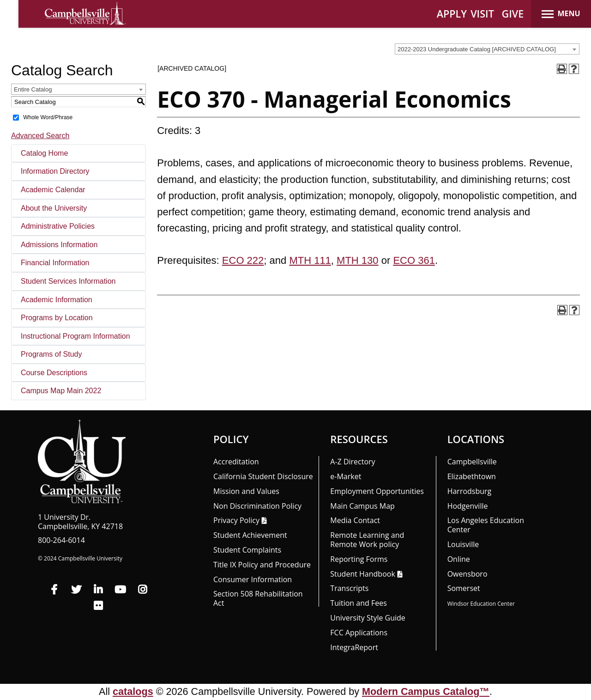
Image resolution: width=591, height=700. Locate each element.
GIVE (513, 14)
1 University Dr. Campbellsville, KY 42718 (80, 522)
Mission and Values (246, 491)
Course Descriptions (54, 373)
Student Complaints (247, 550)
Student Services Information (68, 281)
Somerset (464, 588)
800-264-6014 (61, 540)
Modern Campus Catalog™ (426, 691)
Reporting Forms (359, 559)
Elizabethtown (472, 476)
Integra (354, 647)
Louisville (463, 544)
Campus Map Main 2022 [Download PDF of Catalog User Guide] (61, 391)
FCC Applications (359, 633)
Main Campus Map (362, 506)
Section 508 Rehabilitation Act (258, 598)
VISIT (482, 14)
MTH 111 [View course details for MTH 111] (310, 260)
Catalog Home (44, 153)
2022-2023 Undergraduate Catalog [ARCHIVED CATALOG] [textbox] (477, 49)
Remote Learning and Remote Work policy (367, 540)
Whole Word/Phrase (48, 117)
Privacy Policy (236, 520)
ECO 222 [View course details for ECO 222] (243, 260)
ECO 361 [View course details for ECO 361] (414, 260)
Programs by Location (57, 318)
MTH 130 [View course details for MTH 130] (357, 260)
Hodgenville (468, 506)
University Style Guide (368, 618)
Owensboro (467, 574)
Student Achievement (250, 535)
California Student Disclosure (263, 476)
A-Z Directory (353, 462)
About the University (54, 208)
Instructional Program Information (75, 336)
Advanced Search (40, 136)
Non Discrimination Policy (257, 506)
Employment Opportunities (377, 491)
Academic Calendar (53, 190)
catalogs (133, 691)
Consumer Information (253, 579)
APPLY (452, 14)
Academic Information (57, 300)
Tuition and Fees (359, 603)
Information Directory (55, 171)
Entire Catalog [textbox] (33, 89)
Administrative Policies (58, 226)
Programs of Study (51, 354)
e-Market (346, 476)
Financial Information (55, 263)
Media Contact (355, 520)
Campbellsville (472, 462)
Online (459, 559)
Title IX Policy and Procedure (262, 565)
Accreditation (236, 462)
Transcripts (349, 588)
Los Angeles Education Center (486, 525)
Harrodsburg (470, 491)
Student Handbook (362, 574)
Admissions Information (59, 245)
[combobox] (487, 49)
